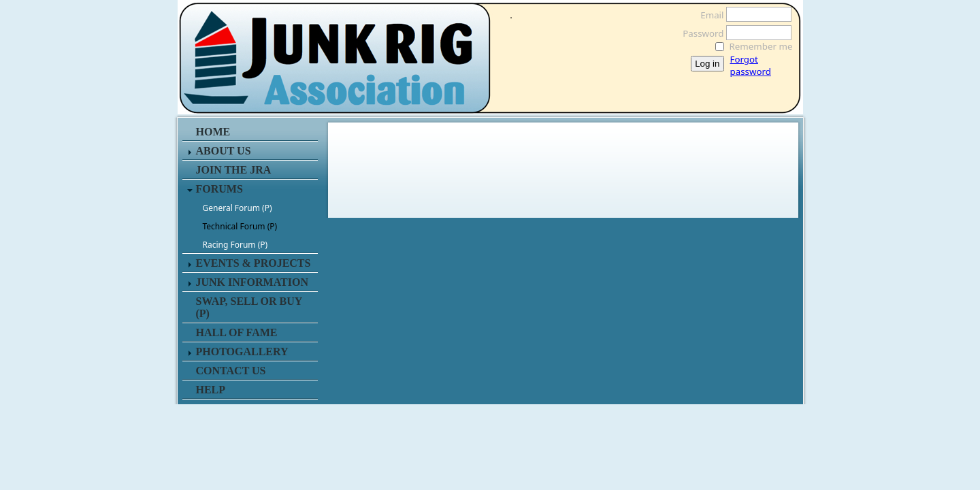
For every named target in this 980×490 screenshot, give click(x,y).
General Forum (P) (238, 208)
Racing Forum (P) (235, 245)
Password (699, 33)
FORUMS (219, 189)
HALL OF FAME (237, 332)
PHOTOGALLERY (242, 352)
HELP (211, 390)
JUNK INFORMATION (252, 282)
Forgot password (751, 65)
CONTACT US (231, 371)
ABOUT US (224, 151)
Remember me (761, 46)
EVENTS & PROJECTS (254, 263)
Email (708, 15)
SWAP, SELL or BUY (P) (249, 307)
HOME (213, 132)
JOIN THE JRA (234, 170)
